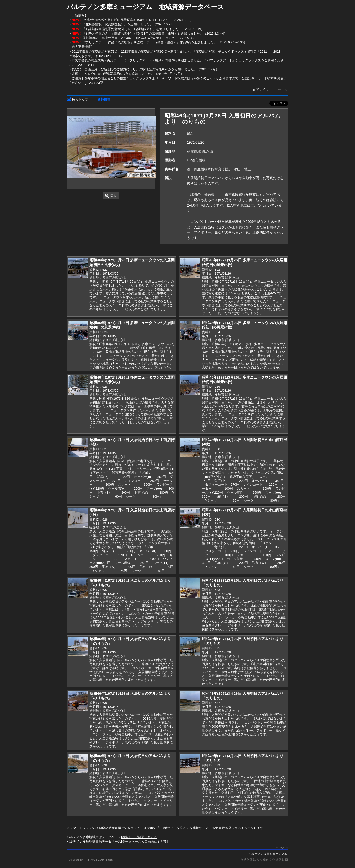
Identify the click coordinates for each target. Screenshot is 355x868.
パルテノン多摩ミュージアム (268, 854)
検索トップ (77, 100)
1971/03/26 (195, 142)
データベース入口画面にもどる (144, 841)
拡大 (111, 196)
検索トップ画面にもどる (140, 837)
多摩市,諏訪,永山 (200, 151)
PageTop (284, 847)
